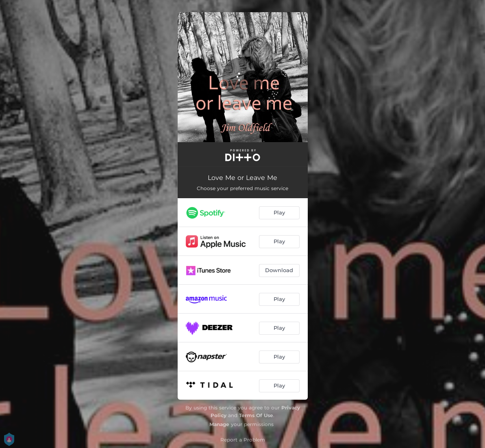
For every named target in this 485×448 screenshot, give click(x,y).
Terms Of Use (256, 415)
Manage (219, 424)
